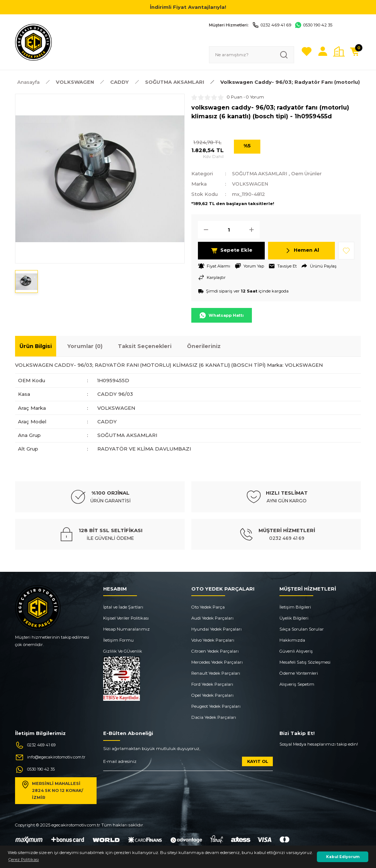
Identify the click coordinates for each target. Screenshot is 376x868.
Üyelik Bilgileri (294, 618)
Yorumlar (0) (85, 346)
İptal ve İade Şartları (123, 607)
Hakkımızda (292, 640)
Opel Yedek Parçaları (212, 695)
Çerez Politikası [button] (24, 860)
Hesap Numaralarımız (126, 629)
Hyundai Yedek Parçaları (216, 629)
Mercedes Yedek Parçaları (217, 662)
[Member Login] (323, 51)
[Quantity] (229, 229)
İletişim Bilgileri (295, 607)
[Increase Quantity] (254, 229)
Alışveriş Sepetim (297, 684)
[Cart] (355, 51)
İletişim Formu (118, 640)
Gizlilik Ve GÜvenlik (123, 651)
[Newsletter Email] (188, 764)
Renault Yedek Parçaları (216, 673)
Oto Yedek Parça (208, 607)
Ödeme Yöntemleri (299, 673)
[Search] (252, 55)
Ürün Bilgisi (36, 346)
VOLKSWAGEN (251, 184)
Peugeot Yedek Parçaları (216, 706)
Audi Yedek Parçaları (212, 618)
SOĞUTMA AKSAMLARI (262, 173)
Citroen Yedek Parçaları (215, 651)
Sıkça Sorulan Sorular (302, 629)
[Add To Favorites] (346, 250)
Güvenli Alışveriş (296, 651)
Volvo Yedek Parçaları (213, 640)
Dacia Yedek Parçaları (214, 717)
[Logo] (33, 42)
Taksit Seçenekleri (145, 346)
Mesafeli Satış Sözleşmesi (305, 662)
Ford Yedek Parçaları (212, 684)
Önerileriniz (204, 346)
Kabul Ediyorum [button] (343, 857)
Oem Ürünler (312, 173)
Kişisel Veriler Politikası (126, 618)
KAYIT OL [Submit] (258, 761)
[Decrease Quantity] (204, 229)
